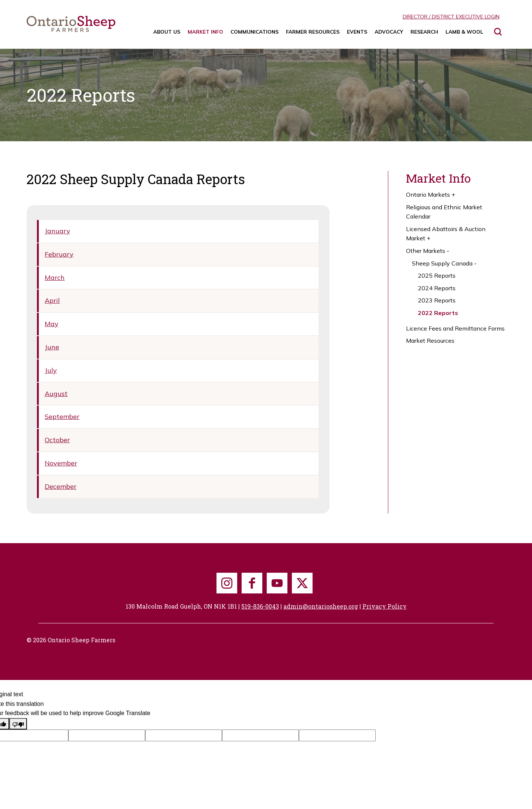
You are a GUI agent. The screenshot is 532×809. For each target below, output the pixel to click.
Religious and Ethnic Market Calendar (444, 212)
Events (357, 32)
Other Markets (428, 251)
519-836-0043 (260, 606)
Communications (255, 32)
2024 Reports (437, 288)
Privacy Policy (385, 606)
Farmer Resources (313, 32)
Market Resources (430, 341)
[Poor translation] (18, 724)
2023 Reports (437, 300)
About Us (167, 32)
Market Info (205, 32)
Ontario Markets (431, 195)
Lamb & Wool (464, 32)
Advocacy (389, 32)
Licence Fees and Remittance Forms (455, 328)
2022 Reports (438, 313)
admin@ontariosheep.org (321, 606)
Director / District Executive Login (451, 17)
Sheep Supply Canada (445, 264)
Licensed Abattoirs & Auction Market (446, 234)
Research (424, 32)
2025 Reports (437, 275)
